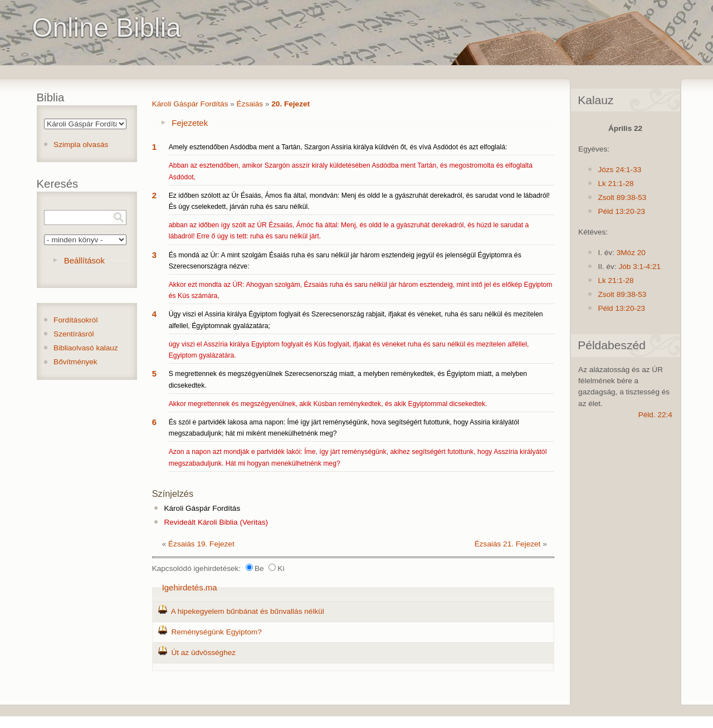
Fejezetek (190, 123)
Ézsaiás (250, 104)
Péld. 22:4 (655, 415)
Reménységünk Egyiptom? (216, 632)
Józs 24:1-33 (619, 170)
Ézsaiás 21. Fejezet (508, 544)
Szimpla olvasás (81, 145)
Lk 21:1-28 (616, 184)
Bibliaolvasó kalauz (86, 348)
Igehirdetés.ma (190, 587)
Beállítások (84, 260)
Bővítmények (75, 362)
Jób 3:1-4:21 (639, 267)
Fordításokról (75, 320)
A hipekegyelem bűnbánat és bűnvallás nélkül (248, 611)
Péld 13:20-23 (621, 211)
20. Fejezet (290, 104)
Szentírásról (74, 334)
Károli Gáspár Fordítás (190, 104)
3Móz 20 (631, 253)
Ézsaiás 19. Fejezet (201, 544)
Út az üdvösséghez (203, 653)
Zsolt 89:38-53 (622, 197)
